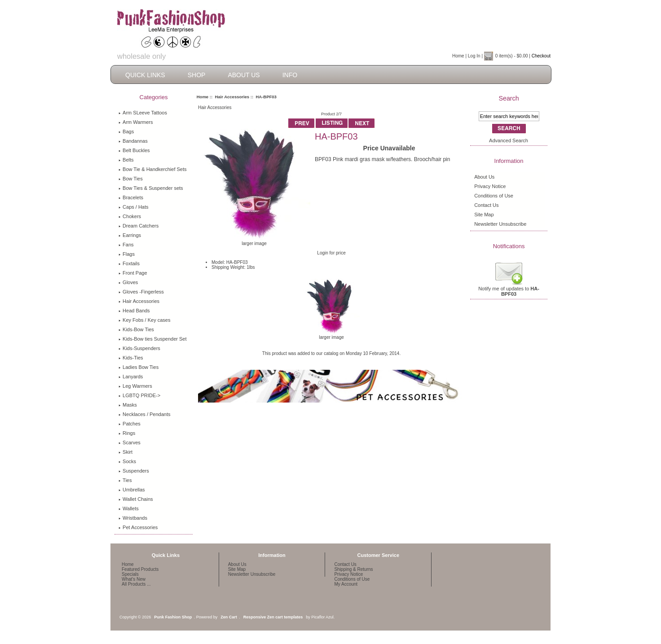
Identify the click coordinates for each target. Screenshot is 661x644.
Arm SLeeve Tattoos (143, 113)
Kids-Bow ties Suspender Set (152, 339)
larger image (332, 335)
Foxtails (129, 263)
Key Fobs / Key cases (144, 320)
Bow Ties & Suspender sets (151, 188)
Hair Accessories (232, 97)
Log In (474, 56)
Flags (127, 254)
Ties (125, 480)
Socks (127, 461)
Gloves (128, 282)
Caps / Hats (133, 207)
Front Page (133, 273)
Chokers (130, 216)
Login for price (331, 253)
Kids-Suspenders (139, 348)
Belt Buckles (134, 150)
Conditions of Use (494, 196)
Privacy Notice (490, 186)
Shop (197, 75)
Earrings (130, 235)
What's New (134, 579)
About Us (244, 75)
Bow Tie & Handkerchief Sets (152, 169)
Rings (127, 433)
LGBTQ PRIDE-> (139, 395)
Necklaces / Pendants (144, 414)
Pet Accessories (138, 527)
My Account (346, 584)
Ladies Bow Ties (139, 367)
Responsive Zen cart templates (273, 617)
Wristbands (133, 518)
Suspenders (134, 471)
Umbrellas (132, 490)
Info (290, 75)
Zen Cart (229, 617)
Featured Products (140, 569)
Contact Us (486, 205)
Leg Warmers (135, 386)
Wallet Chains (136, 499)
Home (458, 56)
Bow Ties (131, 179)
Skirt (126, 452)
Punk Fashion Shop (173, 617)
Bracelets (131, 197)
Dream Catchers (139, 226)
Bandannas (133, 141)
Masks (128, 405)
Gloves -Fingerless (141, 292)
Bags (126, 131)
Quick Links (145, 75)
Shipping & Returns (353, 569)
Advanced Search (509, 140)
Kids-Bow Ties (136, 329)
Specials (130, 574)
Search (509, 98)
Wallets (129, 508)
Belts (126, 160)
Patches (130, 424)
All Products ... (136, 584)
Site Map (484, 215)
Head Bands (134, 311)
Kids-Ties (131, 358)
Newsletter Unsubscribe (500, 224)
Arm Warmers (136, 122)
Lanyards (131, 377)
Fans (126, 245)
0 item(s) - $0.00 (512, 56)
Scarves (130, 442)
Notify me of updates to (509, 289)
